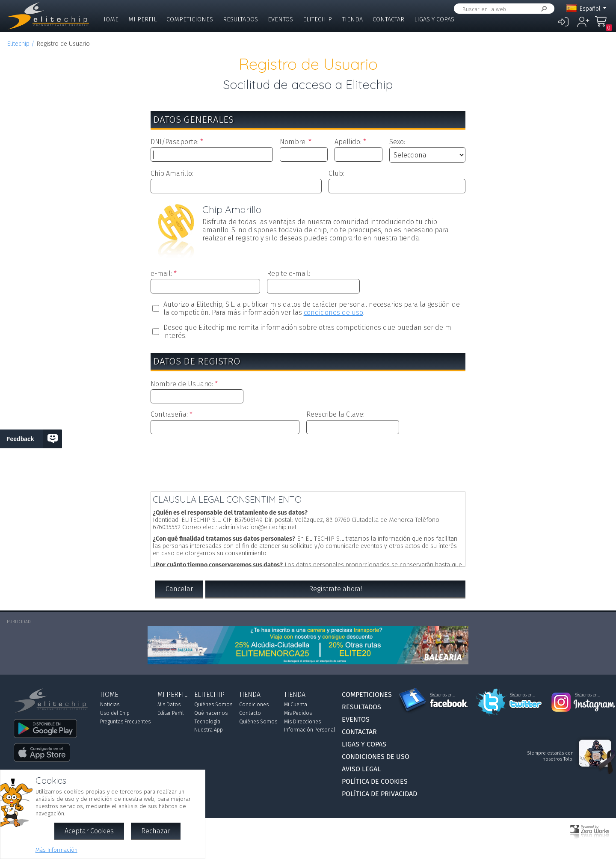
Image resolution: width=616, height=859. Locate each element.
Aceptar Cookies (89, 831)
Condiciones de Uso (376, 757)
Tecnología (207, 722)
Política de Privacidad (379, 794)
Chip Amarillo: (172, 173)
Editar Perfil (170, 713)
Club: (336, 173)
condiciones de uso (333, 312)
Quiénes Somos (213, 705)
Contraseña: (169, 414)
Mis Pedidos (298, 713)
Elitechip (317, 19)
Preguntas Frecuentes (125, 722)
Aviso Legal (361, 769)
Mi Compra (603, 25)
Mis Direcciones (302, 722)
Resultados (240, 19)
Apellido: (348, 142)
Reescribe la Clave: (335, 414)
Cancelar (179, 589)
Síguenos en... (443, 695)
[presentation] (308, 461)
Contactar (388, 19)
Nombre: (293, 142)
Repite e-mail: (289, 274)
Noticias (110, 705)
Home (110, 19)
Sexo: (397, 142)
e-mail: (161, 274)
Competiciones (190, 19)
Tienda (352, 19)
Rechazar (156, 831)
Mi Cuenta (296, 705)
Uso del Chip (115, 713)
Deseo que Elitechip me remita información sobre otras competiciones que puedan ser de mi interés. (308, 332)
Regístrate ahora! (335, 589)
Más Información (56, 850)
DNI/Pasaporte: (175, 142)
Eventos (280, 19)
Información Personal (309, 730)
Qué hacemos (211, 713)
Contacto (250, 713)
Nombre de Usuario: (182, 384)
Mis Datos (169, 705)
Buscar (542, 9)
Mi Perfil (142, 19)
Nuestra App (209, 730)
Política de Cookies (375, 781)
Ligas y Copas (434, 19)
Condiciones (254, 705)
